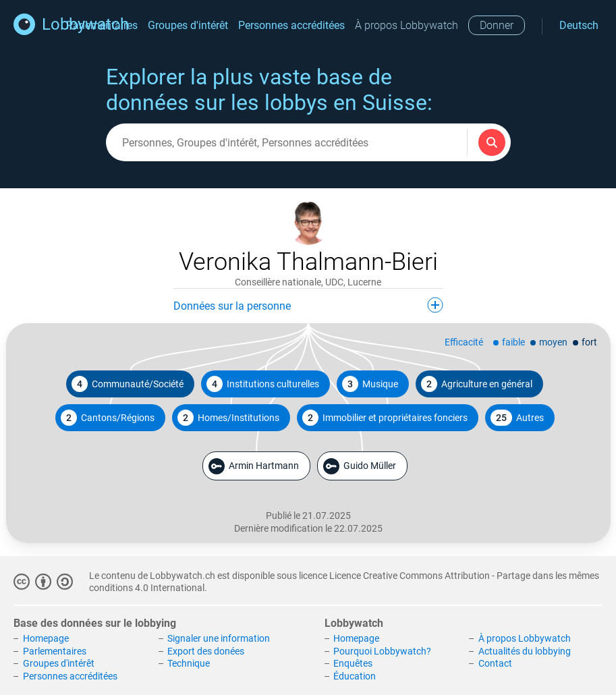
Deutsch (579, 25)
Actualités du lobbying (525, 651)
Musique (370, 384)
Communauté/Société (128, 384)
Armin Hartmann (254, 466)
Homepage (46, 638)
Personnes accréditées (291, 25)
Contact (495, 663)
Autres (517, 418)
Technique (189, 663)
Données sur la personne (308, 305)
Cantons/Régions (108, 418)
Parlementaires (55, 651)
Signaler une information (219, 638)
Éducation (355, 676)
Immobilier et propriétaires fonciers (385, 418)
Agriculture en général (477, 384)
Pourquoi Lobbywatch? (382, 651)
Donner (497, 25)
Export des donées (206, 651)
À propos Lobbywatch (407, 25)
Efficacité (464, 342)
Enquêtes (353, 663)
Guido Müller (360, 466)
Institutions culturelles (263, 384)
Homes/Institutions (228, 418)
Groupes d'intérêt (188, 25)
